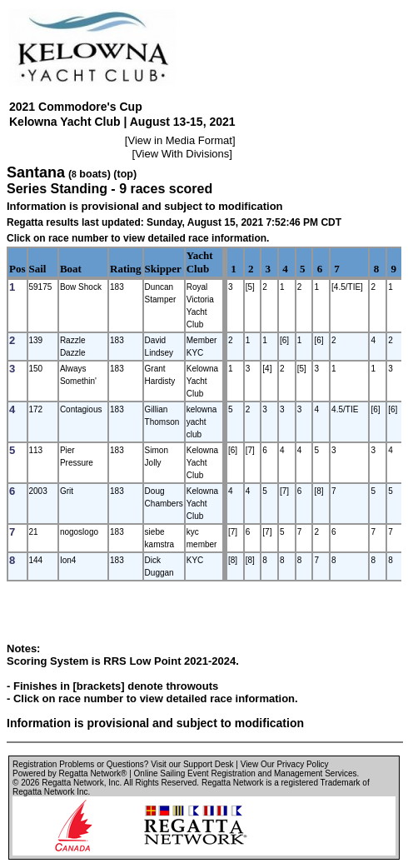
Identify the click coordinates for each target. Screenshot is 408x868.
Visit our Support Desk (192, 764)
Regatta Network (72, 783)
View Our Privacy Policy (285, 764)
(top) (125, 174)
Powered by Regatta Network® (70, 773)
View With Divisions (182, 154)
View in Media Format (179, 140)
